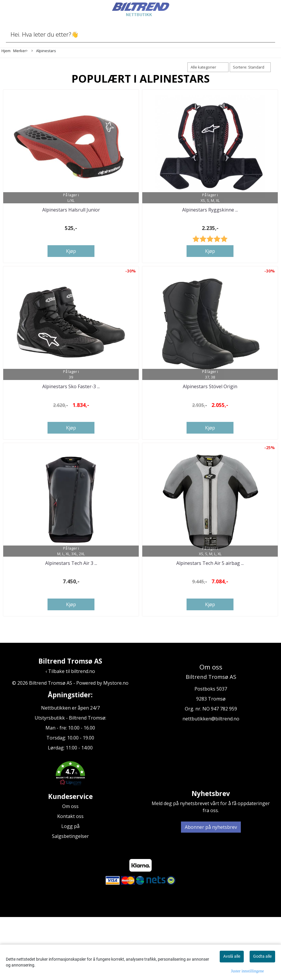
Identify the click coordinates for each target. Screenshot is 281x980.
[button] (70, 837)
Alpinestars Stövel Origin (210, 429)
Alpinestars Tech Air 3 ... (71, 626)
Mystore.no (116, 746)
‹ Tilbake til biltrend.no (70, 734)
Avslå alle (232, 956)
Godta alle (262, 956)
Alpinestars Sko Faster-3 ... (71, 429)
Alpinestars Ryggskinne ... (210, 231)
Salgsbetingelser (70, 899)
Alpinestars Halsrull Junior (71, 231)
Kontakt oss (70, 879)
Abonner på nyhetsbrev (211, 890)
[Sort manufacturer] (208, 67)
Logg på (70, 889)
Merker (20, 51)
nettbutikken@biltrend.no (211, 782)
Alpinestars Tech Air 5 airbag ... (210, 626)
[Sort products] (250, 67)
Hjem (6, 51)
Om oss (70, 869)
